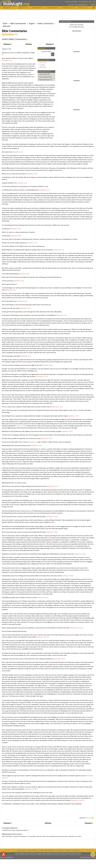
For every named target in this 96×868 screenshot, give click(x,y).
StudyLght (13, 4)
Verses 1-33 (6, 49)
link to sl (76, 850)
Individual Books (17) (46, 80)
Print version (43, 63)
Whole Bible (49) (45, 74)
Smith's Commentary (45, 23)
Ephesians (7, 26)
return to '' (87, 818)
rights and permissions (48, 850)
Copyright (42, 65)
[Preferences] (94, 8)
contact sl (60, 850)
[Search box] (45, 54)
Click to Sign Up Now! (85, 2)
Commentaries (18, 23)
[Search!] (53, 54)
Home (5, 23)
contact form (78, 854)
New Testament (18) (46, 77)
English (32, 23)
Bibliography (43, 67)
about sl (69, 850)
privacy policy (32, 850)
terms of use (21, 850)
